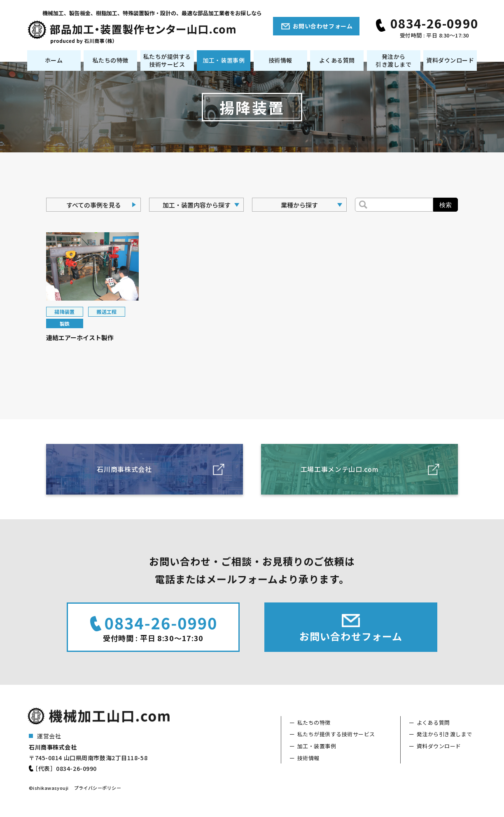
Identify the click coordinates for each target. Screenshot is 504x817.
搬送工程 (107, 312)
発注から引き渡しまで (393, 61)
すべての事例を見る (94, 205)
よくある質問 (337, 60)
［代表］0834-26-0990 (64, 768)
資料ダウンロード (450, 60)
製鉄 (65, 323)
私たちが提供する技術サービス (167, 61)
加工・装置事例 (224, 60)
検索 (446, 205)
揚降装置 (65, 312)
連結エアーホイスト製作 (80, 337)
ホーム (54, 60)
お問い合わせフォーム (323, 26)
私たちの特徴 (111, 60)
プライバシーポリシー (98, 788)
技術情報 (280, 60)
